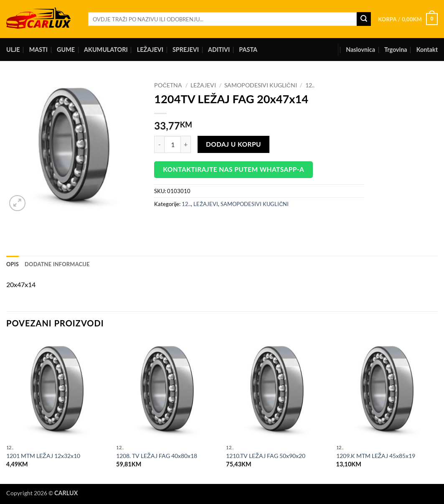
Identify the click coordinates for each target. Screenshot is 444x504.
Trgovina (396, 50)
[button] (408, 19)
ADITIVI (219, 50)
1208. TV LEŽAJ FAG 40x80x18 (157, 456)
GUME (66, 50)
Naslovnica (360, 50)
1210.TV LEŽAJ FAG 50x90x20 (266, 456)
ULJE (13, 50)
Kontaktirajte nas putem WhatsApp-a (233, 169)
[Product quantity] (173, 144)
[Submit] (364, 19)
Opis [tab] (13, 264)
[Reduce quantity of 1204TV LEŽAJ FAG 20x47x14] (159, 144)
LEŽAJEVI (150, 50)
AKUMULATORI (106, 50)
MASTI (38, 50)
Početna (168, 85)
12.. (310, 85)
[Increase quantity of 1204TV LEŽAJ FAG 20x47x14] (186, 144)
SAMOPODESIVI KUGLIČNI (261, 85)
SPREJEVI (186, 50)
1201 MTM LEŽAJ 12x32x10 (43, 456)
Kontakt (427, 50)
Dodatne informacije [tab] (57, 264)
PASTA (248, 50)
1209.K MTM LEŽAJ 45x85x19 (376, 456)
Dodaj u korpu (233, 144)
